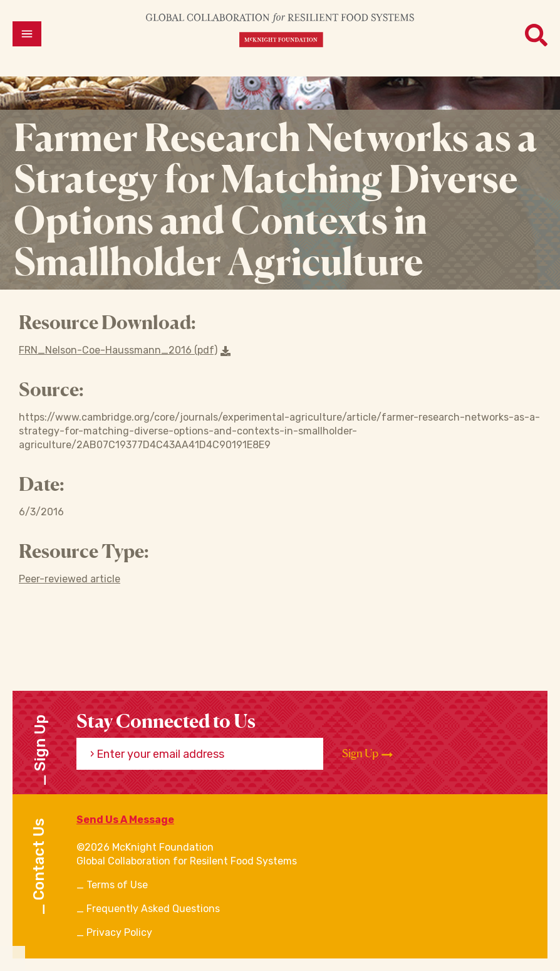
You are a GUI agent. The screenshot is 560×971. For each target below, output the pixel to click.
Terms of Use (117, 885)
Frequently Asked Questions (153, 909)
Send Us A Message (125, 820)
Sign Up (367, 753)
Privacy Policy (119, 932)
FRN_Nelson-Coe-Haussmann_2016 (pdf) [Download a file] (125, 350)
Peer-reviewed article (70, 579)
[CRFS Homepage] (280, 30)
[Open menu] (27, 34)
